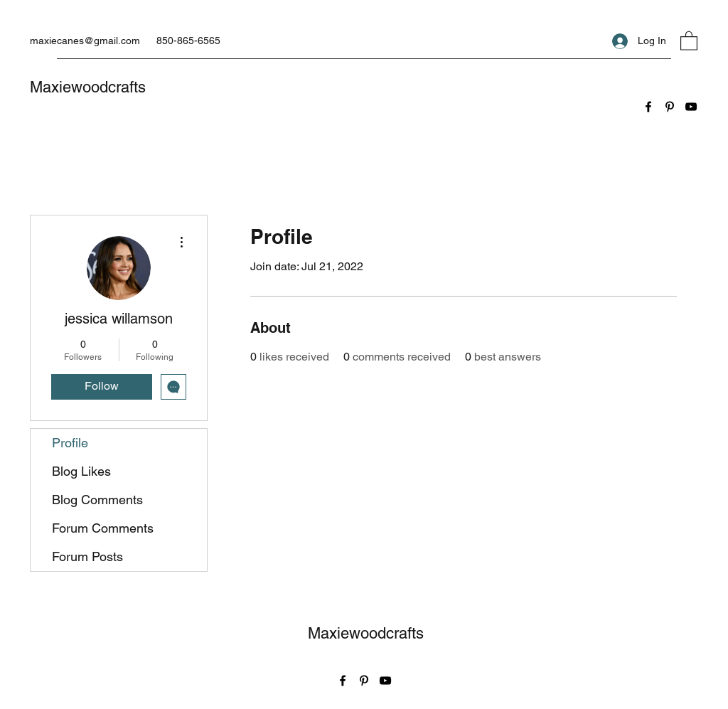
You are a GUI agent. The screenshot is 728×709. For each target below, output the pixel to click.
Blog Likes (81, 471)
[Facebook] (648, 107)
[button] (689, 40)
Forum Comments (103, 528)
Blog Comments (97, 500)
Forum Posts (87, 556)
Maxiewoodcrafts (88, 87)
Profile (70, 443)
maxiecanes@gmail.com (85, 41)
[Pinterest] (670, 107)
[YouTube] (691, 107)
